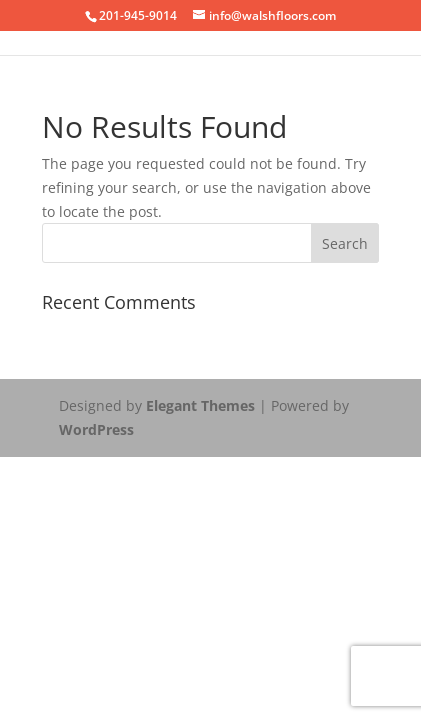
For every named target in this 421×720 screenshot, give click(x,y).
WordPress (96, 429)
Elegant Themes (200, 405)
